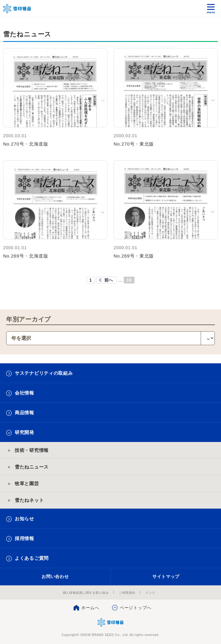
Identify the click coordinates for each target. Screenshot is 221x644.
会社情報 (24, 393)
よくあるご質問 (32, 558)
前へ (109, 280)
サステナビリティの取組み (44, 373)
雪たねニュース (32, 467)
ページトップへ (136, 608)
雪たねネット (29, 500)
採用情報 (24, 538)
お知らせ (24, 519)
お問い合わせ (55, 576)
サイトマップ (166, 576)
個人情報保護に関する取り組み (86, 593)
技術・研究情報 (32, 450)
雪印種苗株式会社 (111, 622)
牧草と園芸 (27, 483)
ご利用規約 (127, 593)
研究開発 (24, 432)
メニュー (211, 8)
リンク (150, 593)
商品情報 (24, 413)
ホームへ (90, 608)
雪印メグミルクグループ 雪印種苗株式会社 (17, 9)
